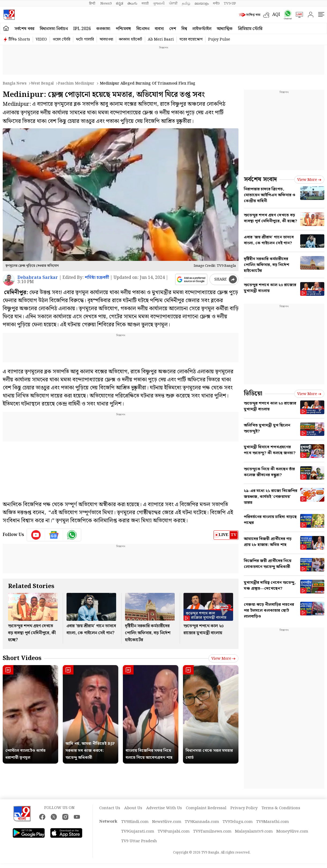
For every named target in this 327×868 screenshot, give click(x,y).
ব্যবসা (159, 29)
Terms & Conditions (281, 808)
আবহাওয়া (106, 39)
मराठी (145, 3)
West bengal (42, 83)
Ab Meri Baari (161, 39)
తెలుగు (132, 3)
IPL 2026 (82, 29)
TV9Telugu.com (238, 822)
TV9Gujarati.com (138, 831)
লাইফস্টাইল (202, 29)
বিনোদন (143, 29)
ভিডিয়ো (253, 394)
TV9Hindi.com (135, 822)
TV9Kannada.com (202, 822)
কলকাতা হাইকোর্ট (131, 39)
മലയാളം (202, 3)
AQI (276, 15)
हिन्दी (93, 3)
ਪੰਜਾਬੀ (173, 3)
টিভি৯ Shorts (19, 39)
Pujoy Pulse (219, 39)
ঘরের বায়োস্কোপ (191, 39)
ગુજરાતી (159, 3)
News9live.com (167, 822)
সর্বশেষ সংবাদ (260, 179)
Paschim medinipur (76, 83)
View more (223, 659)
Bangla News (15, 83)
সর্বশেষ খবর (24, 29)
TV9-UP (230, 3)
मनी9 (216, 3)
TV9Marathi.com (273, 822)
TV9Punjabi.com (174, 831)
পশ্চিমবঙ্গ (123, 29)
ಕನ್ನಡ (120, 3)
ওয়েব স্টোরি (61, 39)
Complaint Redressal (206, 808)
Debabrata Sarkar (38, 278)
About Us (133, 808)
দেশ (173, 29)
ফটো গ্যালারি (85, 39)
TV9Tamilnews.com (212, 831)
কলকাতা (103, 29)
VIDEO (41, 39)
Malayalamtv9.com (254, 831)
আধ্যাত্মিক (225, 29)
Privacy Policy (244, 808)
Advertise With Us (164, 808)
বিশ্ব (184, 29)
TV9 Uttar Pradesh (139, 841)
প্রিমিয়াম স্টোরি (250, 29)
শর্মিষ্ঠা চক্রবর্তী (97, 278)
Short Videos (22, 658)
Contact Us (110, 808)
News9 (106, 3)
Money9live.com (292, 831)
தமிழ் (186, 3)
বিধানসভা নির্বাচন (54, 29)
